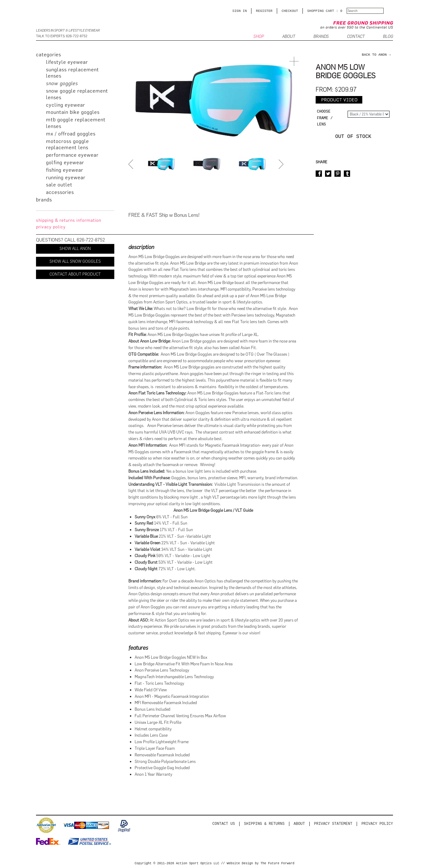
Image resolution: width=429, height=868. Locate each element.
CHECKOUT (290, 11)
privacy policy (51, 227)
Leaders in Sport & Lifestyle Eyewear (68, 30)
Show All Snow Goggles (75, 261)
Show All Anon (75, 249)
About (299, 824)
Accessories (60, 192)
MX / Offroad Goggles (71, 134)
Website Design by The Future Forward (261, 864)
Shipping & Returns (264, 824)
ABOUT (289, 37)
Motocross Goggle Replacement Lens (67, 145)
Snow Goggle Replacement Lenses (77, 94)
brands (44, 200)
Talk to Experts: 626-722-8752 (62, 36)
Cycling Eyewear (66, 105)
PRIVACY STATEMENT (333, 824)
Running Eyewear (66, 178)
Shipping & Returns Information (69, 220)
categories (49, 55)
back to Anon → (376, 55)
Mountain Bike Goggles (73, 112)
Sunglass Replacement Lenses (72, 73)
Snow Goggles (62, 83)
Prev (132, 164)
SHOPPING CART (321, 11)
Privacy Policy (377, 824)
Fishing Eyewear (65, 170)
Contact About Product (75, 274)
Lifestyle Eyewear (67, 62)
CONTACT (356, 37)
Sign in (240, 11)
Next (282, 164)
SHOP (259, 37)
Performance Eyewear (72, 155)
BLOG (388, 37)
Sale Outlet (59, 185)
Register (264, 11)
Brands (321, 37)
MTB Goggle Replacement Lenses (76, 123)
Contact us (224, 824)
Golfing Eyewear (65, 162)
